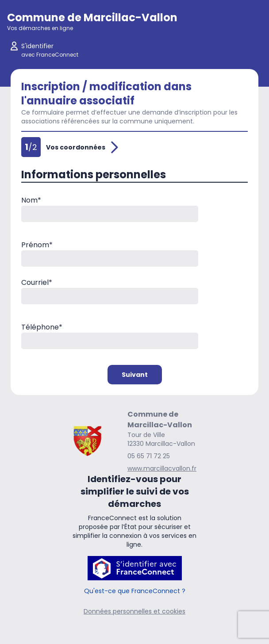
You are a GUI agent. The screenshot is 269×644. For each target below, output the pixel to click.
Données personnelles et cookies (134, 611)
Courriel (37, 282)
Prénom (37, 245)
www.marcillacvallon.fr (162, 468)
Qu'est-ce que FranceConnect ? (135, 591)
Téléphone (42, 327)
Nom (31, 200)
